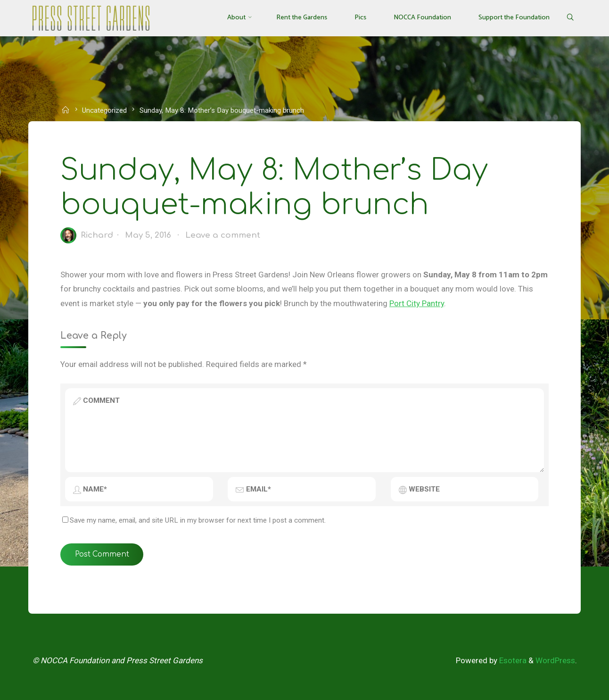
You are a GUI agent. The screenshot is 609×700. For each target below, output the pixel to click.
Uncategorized (104, 110)
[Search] (570, 18)
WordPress (555, 660)
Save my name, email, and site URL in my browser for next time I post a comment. (194, 520)
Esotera (512, 660)
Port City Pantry (417, 303)
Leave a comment (223, 235)
